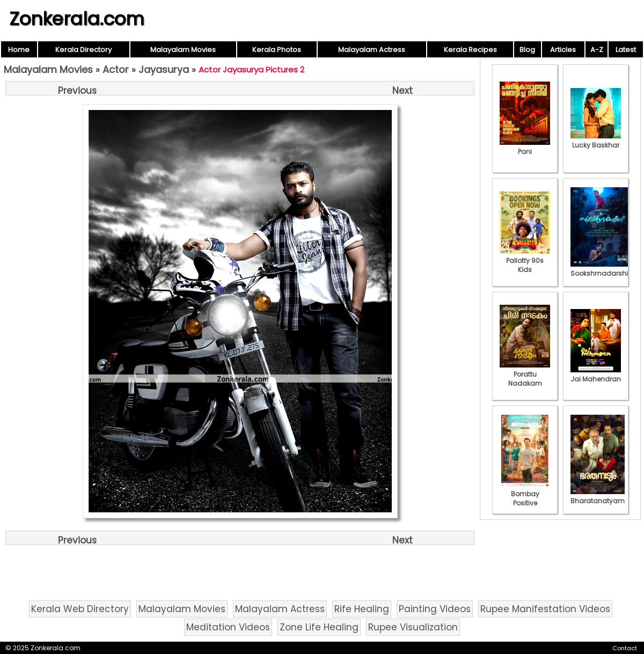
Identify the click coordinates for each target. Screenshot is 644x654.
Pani (525, 147)
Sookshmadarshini (602, 269)
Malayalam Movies (183, 50)
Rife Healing (362, 609)
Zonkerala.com (77, 19)
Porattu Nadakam (525, 374)
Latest (626, 50)
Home (19, 50)
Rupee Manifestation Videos (545, 609)
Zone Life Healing (319, 627)
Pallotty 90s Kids (525, 260)
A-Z (597, 50)
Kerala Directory (83, 50)
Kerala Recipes (470, 50)
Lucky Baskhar (596, 141)
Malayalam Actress (372, 50)
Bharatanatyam (598, 496)
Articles (563, 50)
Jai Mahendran (596, 374)
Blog (527, 50)
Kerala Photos (277, 50)
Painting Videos (435, 609)
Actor (116, 69)
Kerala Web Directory (80, 609)
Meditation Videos (228, 627)
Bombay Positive (525, 494)
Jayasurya (164, 69)
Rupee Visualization (413, 627)
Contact (625, 648)
